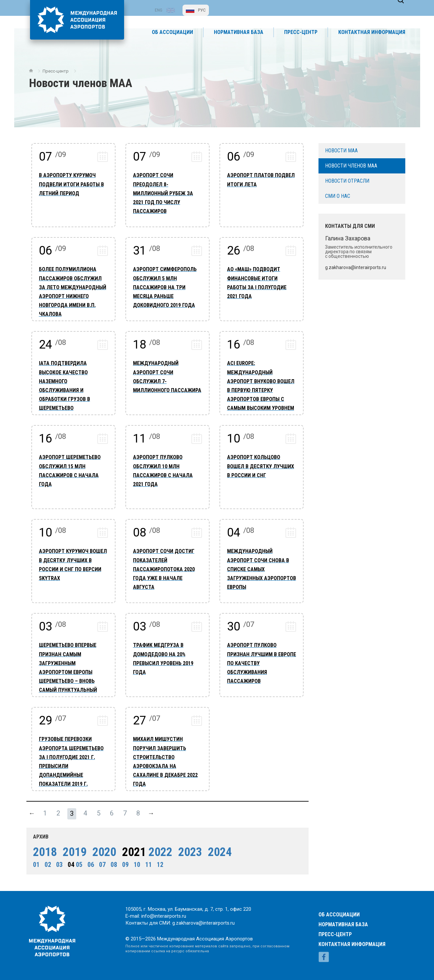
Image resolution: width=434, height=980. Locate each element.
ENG (159, 10)
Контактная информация (352, 935)
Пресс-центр (61, 83)
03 (57, 862)
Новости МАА (341, 148)
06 (88, 862)
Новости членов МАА (351, 163)
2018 (43, 849)
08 (112, 862)
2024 (217, 849)
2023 (188, 849)
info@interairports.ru (166, 915)
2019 (72, 849)
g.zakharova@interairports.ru (208, 923)
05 (77, 862)
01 (34, 862)
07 (100, 862)
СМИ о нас (338, 193)
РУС (202, 10)
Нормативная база (343, 916)
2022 (158, 849)
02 (46, 862)
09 (123, 862)
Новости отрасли (347, 178)
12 (158, 862)
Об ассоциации (339, 906)
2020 (102, 849)
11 (146, 862)
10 (135, 862)
